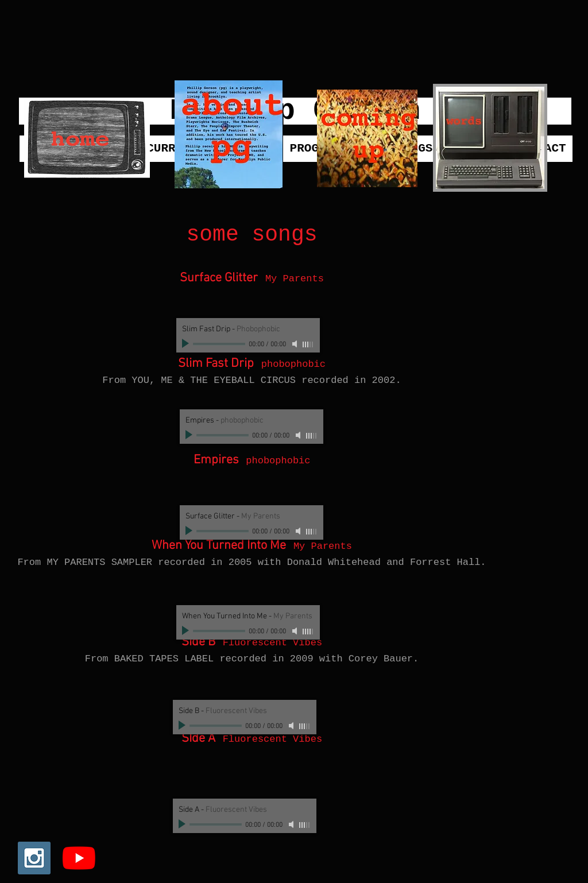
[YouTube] (79, 858)
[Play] (187, 344)
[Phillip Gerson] (295, 111)
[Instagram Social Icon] (34, 858)
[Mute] (296, 344)
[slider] (308, 344)
